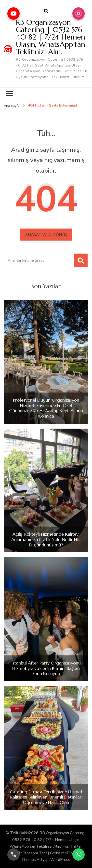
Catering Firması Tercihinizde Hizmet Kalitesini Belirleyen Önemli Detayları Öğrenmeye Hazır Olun (46, 797)
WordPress (60, 860)
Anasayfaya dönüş (46, 234)
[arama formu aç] (46, 11)
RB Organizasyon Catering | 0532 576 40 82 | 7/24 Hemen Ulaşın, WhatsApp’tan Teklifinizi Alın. (51, 37)
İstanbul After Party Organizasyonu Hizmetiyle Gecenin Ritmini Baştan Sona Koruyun (46, 668)
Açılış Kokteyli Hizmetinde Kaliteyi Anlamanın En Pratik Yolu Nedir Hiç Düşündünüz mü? (46, 539)
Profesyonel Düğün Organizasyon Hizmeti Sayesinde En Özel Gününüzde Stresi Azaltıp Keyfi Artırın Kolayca (46, 408)
